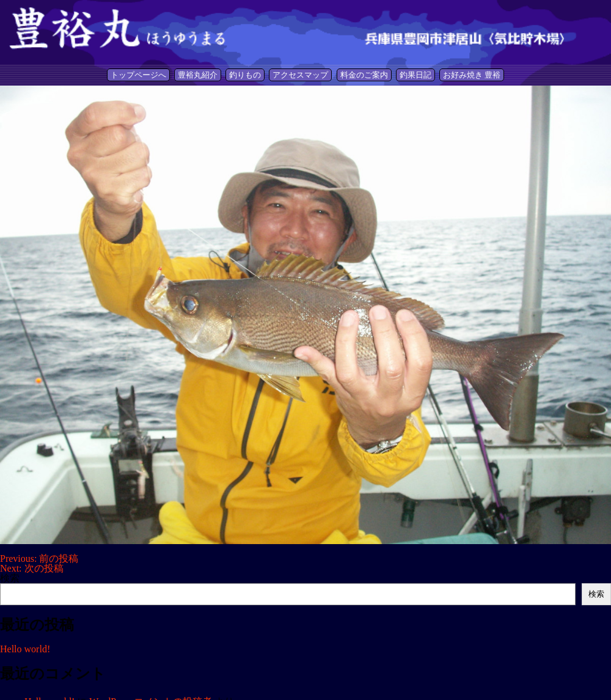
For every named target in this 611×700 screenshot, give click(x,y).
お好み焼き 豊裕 (472, 75)
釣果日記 (415, 75)
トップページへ (138, 75)
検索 (10, 578)
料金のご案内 (364, 75)
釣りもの (245, 75)
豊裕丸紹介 (198, 75)
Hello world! (25, 649)
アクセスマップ (300, 75)
